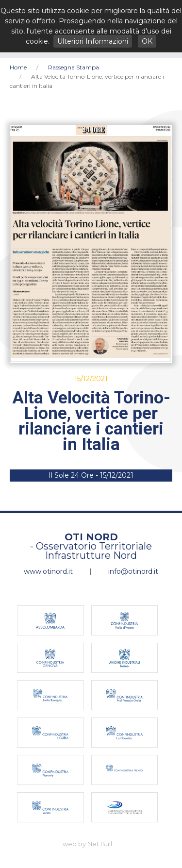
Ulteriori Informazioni (93, 41)
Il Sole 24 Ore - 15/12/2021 (91, 475)
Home (18, 67)
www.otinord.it (48, 571)
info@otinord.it (133, 571)
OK (147, 41)
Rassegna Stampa (74, 67)
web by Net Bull (87, 844)
